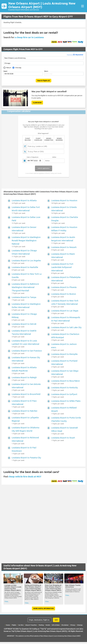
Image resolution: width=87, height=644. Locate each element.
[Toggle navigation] (82, 6)
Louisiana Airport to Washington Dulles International (27, 307)
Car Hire (21, 625)
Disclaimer (65, 625)
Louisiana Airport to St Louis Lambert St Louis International (27, 344)
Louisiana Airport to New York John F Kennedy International (66, 304)
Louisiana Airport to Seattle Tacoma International (27, 334)
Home (8, 625)
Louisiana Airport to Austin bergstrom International (66, 240)
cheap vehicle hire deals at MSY (25, 476)
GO (56, 620)
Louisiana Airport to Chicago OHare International (27, 254)
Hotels (48, 625)
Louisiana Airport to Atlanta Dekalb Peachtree (27, 370)
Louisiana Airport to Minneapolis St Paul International (66, 320)
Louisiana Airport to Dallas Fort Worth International (27, 210)
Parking (41, 625)
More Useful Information (43, 608)
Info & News (56, 625)
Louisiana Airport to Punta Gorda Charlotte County (66, 421)
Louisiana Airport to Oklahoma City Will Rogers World (27, 431)
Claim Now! (37, 103)
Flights (14, 625)
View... (7, 601)
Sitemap (80, 625)
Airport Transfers (31, 625)
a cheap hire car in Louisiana (29, 37)
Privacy (73, 625)
